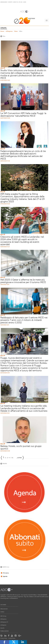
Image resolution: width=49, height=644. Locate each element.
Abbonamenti (4, 2)
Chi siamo (6, 573)
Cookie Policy (12, 638)
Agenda (5, 576)
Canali (2, 612)
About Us (16, 2)
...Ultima (19, 458)
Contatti (10, 2)
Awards (2, 628)
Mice (3, 68)
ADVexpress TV (4, 622)
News (16, 31)
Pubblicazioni (5, 631)
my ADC (21, 2)
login (25, 2)
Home (2, 31)
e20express (9, 31)
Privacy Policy (4, 638)
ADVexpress (3, 619)
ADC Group (3, 616)
